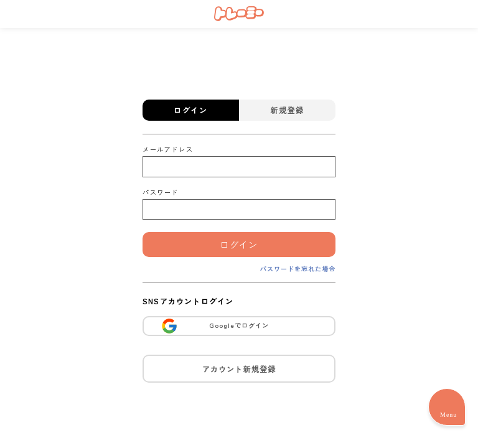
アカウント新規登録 (239, 369)
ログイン (239, 245)
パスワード (161, 192)
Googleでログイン (215, 326)
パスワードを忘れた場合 (298, 268)
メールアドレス (168, 149)
